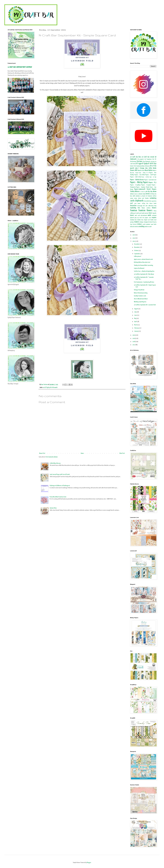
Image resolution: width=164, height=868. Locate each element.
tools (155, 224)
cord (131, 203)
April (136, 322)
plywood (132, 218)
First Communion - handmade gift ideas (144, 282)
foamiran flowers (145, 211)
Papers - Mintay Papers (139, 182)
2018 (134, 342)
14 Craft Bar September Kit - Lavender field (145, 305)
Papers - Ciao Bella (140, 175)
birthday (152, 194)
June (136, 315)
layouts (154, 213)
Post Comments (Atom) (52, 457)
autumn (140, 194)
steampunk (146, 222)
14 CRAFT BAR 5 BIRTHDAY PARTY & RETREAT (20, 67)
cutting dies (145, 204)
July (135, 312)
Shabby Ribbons (135, 192)
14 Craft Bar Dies (136, 157)
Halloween (147, 166)
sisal (155, 220)
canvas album (137, 198)
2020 (134, 335)
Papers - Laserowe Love (150, 180)
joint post (139, 213)
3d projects (141, 159)
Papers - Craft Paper (151, 175)
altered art (136, 194)
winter (146, 227)
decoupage (140, 206)
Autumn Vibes (53, 508)
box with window (135, 196)
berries (148, 194)
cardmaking (153, 198)
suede (144, 224)
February (137, 328)
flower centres (146, 208)
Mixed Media (148, 170)
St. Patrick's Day (143, 192)
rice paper (145, 218)
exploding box (135, 208)
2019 (134, 338)
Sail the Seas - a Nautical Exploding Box (144, 271)
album (155, 192)
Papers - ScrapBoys (135, 185)
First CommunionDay (139, 166)
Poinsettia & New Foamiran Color (58, 497)
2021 (134, 241)
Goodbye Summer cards (140, 296)
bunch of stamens (147, 196)
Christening (133, 162)
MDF (136, 170)
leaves (132, 215)
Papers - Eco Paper (153, 177)
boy (141, 196)
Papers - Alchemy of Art (144, 173)
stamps (141, 222)
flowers (154, 208)
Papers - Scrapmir (146, 185)
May (135, 318)
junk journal (145, 213)
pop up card (138, 218)
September (137, 254)
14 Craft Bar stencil (148, 157)
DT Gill (150, 164)
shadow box (133, 220)
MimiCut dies (141, 171)
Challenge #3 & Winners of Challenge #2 (60, 486)
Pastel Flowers (152, 189)
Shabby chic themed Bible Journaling (143, 265)
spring (132, 222)
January (136, 331)
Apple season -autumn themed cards (143, 259)
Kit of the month (54, 388)
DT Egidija (48, 388)
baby (144, 194)
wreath (150, 227)
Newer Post (42, 453)
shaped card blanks (149, 220)
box (156, 194)
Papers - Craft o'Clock (136, 177)
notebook (154, 216)
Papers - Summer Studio (143, 187)
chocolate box (148, 201)
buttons (155, 196)
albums (132, 194)
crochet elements (137, 204)
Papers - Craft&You (146, 177)
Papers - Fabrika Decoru (137, 180)
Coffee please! (138, 256)
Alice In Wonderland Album (141, 299)
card (44, 388)
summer (148, 224)
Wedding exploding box (140, 302)
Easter (132, 166)
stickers (139, 224)
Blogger (89, 863)
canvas (132, 198)
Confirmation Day (153, 162)
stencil (151, 222)
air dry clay (149, 192)
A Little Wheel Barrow (55, 463)
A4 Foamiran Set (149, 159)
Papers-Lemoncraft (140, 189)
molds (149, 215)
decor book (153, 203)
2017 (134, 345)
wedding (142, 227)
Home (82, 453)
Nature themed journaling (141, 293)
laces (150, 213)
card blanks (145, 198)
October (136, 251)
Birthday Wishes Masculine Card (142, 262)
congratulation (154, 201)
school (150, 218)
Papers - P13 (153, 183)
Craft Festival (133, 164)
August (136, 309)
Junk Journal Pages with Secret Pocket (60, 474)
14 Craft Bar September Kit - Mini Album (144, 274)
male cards (137, 216)
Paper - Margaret (135, 173)
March (136, 325)
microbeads (144, 215)
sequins (154, 218)
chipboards (139, 201)
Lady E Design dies (141, 168)
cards (132, 201)
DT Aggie (139, 164)
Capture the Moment (139, 268)
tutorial (132, 227)
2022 (134, 238)
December (137, 244)
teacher (152, 224)
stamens (137, 222)
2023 (134, 235)
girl (135, 213)
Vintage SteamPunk (139, 290)
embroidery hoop (152, 206)
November (137, 247)
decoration (133, 206)
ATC (156, 159)
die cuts (145, 206)
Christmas (139, 161)
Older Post (122, 453)
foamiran (134, 211)
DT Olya (154, 164)
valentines (137, 227)
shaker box (140, 220)
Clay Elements (146, 162)
